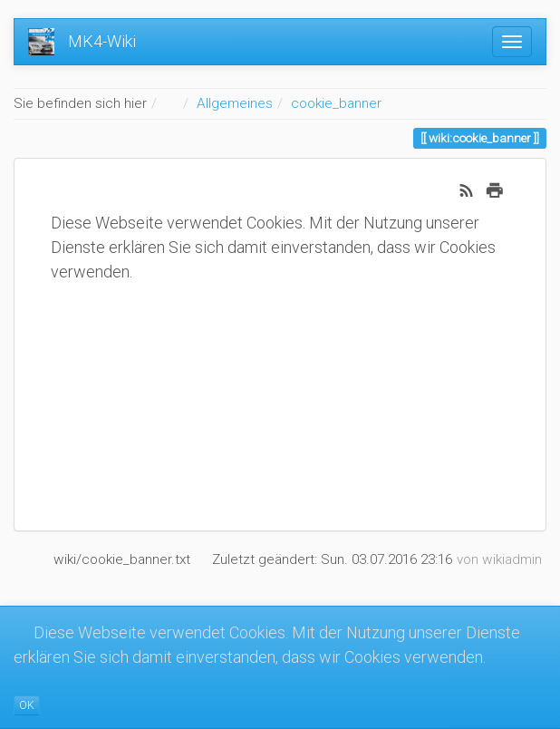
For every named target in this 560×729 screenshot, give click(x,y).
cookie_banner (336, 103)
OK (27, 705)
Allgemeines (235, 103)
